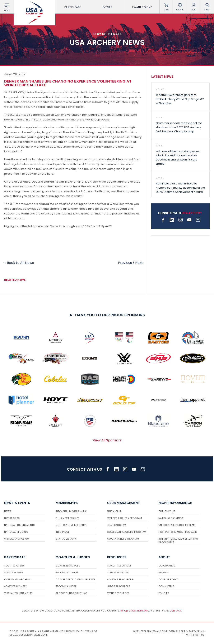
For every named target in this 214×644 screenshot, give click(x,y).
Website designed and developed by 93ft (159, 631)
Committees (166, 586)
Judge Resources (119, 586)
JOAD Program (117, 525)
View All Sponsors (107, 440)
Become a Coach (67, 573)
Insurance (63, 532)
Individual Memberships (71, 511)
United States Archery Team (177, 525)
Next (139, 263)
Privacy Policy (74, 631)
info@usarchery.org (135, 611)
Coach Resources (68, 566)
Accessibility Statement (31, 635)
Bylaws (163, 573)
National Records (16, 532)
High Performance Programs (178, 532)
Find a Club (114, 511)
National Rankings (171, 518)
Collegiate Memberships (72, 525)
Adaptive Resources (120, 579)
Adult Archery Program (123, 539)
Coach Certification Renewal (76, 579)
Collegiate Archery (17, 579)
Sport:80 (199, 635)
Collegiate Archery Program (127, 532)
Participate (73, 7)
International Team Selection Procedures (178, 541)
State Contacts (66, 539)
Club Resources (118, 573)
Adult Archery (14, 573)
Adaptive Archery (16, 586)
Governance (167, 566)
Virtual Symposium (17, 539)
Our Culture (167, 511)
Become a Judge (66, 586)
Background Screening (71, 593)
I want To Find (142, 7)
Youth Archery (14, 566)
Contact (175, 611)
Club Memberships (67, 518)
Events (108, 7)
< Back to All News (19, 263)
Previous (125, 263)
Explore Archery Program (124, 518)
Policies (164, 593)
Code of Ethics (169, 579)
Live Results (12, 518)
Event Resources (118, 593)
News (8, 511)
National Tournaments (19, 525)
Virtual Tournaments (18, 593)
